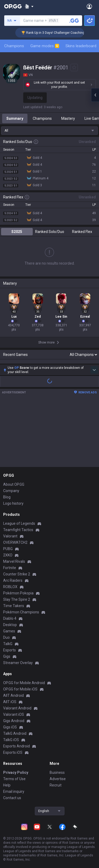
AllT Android (13, 695)
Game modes (45, 46)
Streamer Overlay (18, 663)
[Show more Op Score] (94, 370)
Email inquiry (14, 791)
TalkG (8, 644)
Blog (7, 497)
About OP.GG (14, 484)
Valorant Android (17, 708)
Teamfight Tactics (18, 530)
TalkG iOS (11, 740)
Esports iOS (13, 752)
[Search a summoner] (74, 21)
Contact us (12, 798)
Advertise (58, 779)
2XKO (8, 555)
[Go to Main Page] (13, 6)
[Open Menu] (89, 6)
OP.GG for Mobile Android (24, 683)
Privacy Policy (16, 772)
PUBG (8, 549)
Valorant (10, 536)
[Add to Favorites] (74, 68)
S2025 (17, 232)
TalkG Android (15, 733)
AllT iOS (10, 702)
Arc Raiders (13, 580)
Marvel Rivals (14, 561)
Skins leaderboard (81, 46)
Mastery (68, 118)
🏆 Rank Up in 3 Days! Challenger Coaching (60, 33)
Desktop (10, 625)
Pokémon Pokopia (18, 593)
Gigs (7, 656)
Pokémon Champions (21, 612)
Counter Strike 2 (17, 574)
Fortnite (10, 568)
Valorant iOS (14, 714)
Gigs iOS (10, 727)
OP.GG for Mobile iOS (20, 689)
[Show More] (29, 6)
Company (11, 491)
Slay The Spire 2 (17, 599)
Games (9, 631)
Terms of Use (14, 779)
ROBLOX (10, 587)
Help (7, 785)
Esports (10, 650)
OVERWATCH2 (15, 542)
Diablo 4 (10, 618)
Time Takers (14, 606)
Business (57, 772)
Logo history (13, 503)
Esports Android (16, 746)
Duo (6, 637)
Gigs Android (14, 721)
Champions (14, 46)
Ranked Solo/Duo (50, 232)
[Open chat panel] (95, 95)
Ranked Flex (82, 232)
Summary (15, 118)
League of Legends (19, 523)
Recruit (56, 785)
